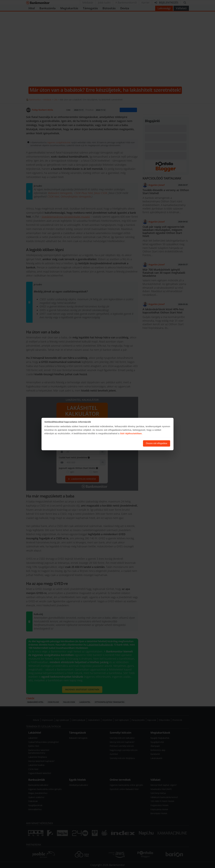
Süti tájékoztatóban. (131, 434)
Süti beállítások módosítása (125, 443)
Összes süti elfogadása (157, 443)
